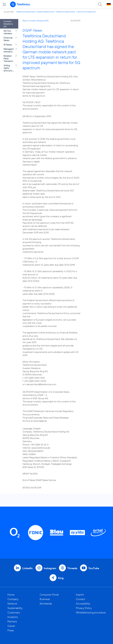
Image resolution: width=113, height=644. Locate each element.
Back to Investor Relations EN (36, 21)
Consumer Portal (49, 595)
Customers (14, 612)
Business (45, 599)
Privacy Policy (84, 608)
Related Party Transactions (10, 58)
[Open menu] (4, 4)
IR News (8, 45)
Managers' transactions (10, 50)
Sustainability (15, 608)
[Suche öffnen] (100, 4)
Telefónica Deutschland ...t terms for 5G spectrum (76, 12)
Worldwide (46, 604)
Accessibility (83, 604)
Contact (81, 599)
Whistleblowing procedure (91, 612)
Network (12, 604)
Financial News (8, 39)
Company (13, 599)
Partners (12, 621)
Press (11, 630)
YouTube (94, 568)
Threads (72, 568)
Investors (13, 617)
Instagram (50, 568)
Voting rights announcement (11, 68)
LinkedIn (27, 568)
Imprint (80, 595)
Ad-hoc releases (8, 32)
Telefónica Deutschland (26, 12)
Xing (61, 578)
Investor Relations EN (46, 12)
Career (11, 626)
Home (11, 595)
